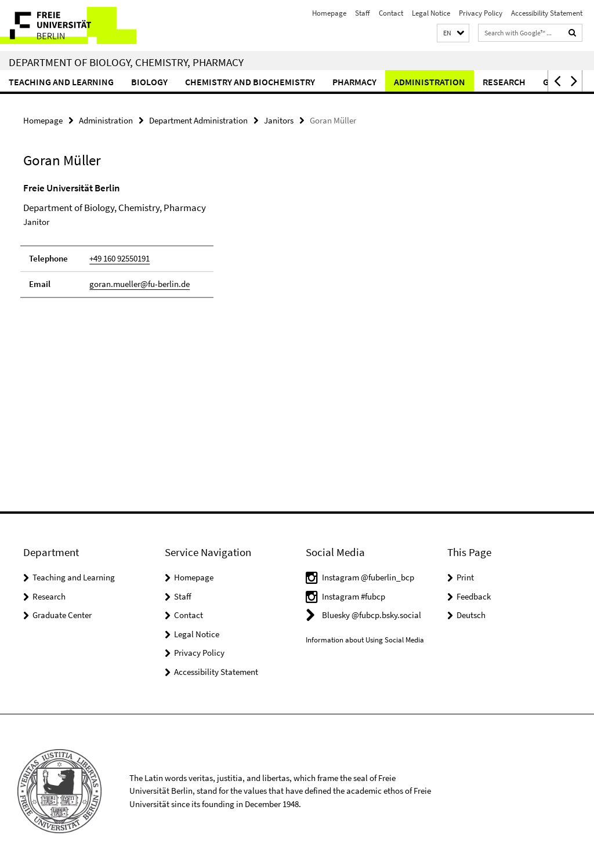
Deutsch (471, 615)
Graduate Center (62, 615)
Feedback (474, 596)
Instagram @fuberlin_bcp (368, 577)
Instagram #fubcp (354, 596)
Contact (391, 13)
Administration (430, 82)
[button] (453, 33)
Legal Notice (431, 13)
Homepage (329, 13)
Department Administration (198, 120)
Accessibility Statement (547, 13)
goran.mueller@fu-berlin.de (140, 284)
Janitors (279, 120)
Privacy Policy (481, 13)
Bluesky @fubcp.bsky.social (372, 615)
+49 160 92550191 (119, 258)
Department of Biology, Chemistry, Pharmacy (126, 62)
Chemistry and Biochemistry (250, 82)
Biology (149, 82)
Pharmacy (354, 82)
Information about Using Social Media (365, 640)
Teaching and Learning (61, 82)
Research (504, 82)
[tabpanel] (179, 245)
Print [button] (465, 577)
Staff (363, 13)
